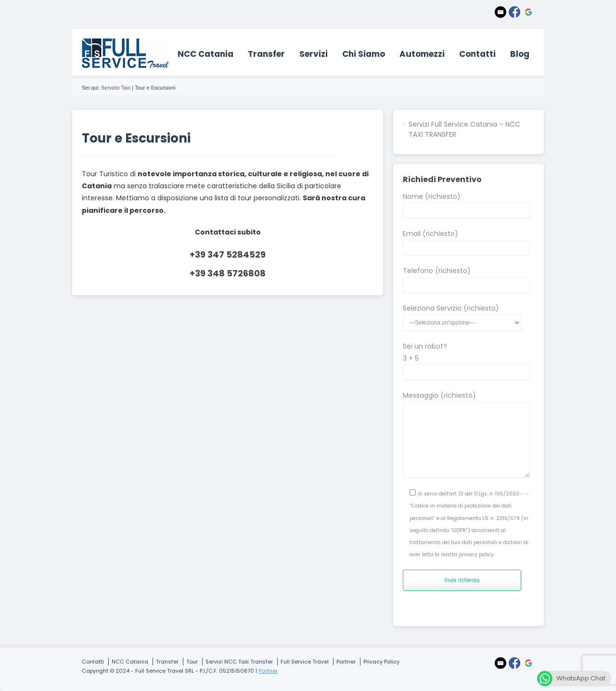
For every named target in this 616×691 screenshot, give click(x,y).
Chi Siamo (364, 54)
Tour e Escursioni (136, 138)
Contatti (477, 54)
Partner (346, 662)
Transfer (266, 54)
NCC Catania (205, 54)
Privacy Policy (381, 662)
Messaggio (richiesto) (466, 401)
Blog (520, 54)
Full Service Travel (305, 662)
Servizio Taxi (116, 88)
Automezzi (422, 54)
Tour (192, 662)
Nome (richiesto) (466, 203)
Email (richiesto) (466, 240)
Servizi (314, 54)
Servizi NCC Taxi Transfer (239, 662)
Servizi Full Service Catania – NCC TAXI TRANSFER (464, 129)
